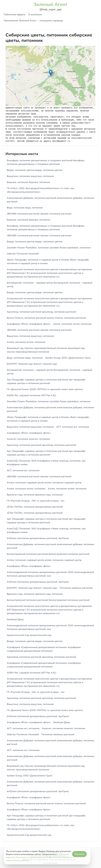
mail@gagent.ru (61, 141)
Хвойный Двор (15, 619)
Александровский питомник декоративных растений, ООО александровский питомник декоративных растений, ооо (50, 574)
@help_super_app (51, 9)
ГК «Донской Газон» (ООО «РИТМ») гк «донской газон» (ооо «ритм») (45, 389)
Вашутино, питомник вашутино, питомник (30, 176)
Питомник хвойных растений (76, 588)
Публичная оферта (14, 15)
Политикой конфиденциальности (32, 857)
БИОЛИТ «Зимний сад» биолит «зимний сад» (32, 364)
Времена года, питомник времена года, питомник (35, 495)
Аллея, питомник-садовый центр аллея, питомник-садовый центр (44, 483)
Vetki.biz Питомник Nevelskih (23, 254)
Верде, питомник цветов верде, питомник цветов (35, 170)
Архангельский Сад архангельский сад (29, 635)
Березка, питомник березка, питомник (28, 182)
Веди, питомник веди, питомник (25, 208)
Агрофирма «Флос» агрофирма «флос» (29, 324)
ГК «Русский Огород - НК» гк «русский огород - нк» (36, 501)
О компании (35, 15)
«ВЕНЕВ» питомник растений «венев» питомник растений (39, 214)
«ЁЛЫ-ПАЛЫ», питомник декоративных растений (35, 507)
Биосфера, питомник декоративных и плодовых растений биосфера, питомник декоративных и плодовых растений (46, 162)
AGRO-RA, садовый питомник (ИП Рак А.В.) (31, 395)
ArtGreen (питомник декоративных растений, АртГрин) (38, 538)
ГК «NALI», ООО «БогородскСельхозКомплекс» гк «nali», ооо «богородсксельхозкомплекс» (41, 190)
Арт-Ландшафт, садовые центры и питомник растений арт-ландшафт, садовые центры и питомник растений (46, 381)
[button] (51, 73)
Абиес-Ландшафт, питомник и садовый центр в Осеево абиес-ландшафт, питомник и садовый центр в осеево (48, 262)
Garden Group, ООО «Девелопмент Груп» (68, 358)
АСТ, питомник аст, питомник (73, 427)
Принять (79, 854)
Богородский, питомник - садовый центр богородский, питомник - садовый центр (49, 285)
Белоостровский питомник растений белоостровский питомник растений (48, 554)
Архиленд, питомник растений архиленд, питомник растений (41, 312)
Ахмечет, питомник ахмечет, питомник (28, 439)
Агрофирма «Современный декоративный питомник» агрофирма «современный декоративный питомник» (44, 649)
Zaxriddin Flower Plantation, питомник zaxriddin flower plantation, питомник (49, 248)
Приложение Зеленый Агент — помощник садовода (33, 21)
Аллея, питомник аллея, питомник (72, 324)
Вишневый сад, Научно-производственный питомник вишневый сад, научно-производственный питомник (46, 350)
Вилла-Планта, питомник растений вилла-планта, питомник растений (46, 318)
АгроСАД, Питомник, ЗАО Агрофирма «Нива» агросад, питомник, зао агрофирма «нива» (46, 463)
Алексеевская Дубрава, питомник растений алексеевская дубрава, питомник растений (50, 200)
